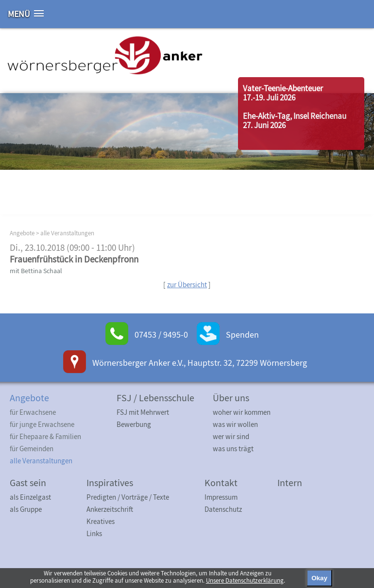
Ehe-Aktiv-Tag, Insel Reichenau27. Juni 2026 (295, 121)
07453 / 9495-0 (161, 335)
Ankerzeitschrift (110, 509)
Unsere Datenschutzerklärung (245, 580)
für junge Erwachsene (42, 424)
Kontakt (221, 482)
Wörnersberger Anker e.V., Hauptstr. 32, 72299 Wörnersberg (200, 363)
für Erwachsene (33, 412)
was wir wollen (235, 424)
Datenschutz (223, 509)
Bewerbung (134, 424)
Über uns (231, 398)
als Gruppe (26, 509)
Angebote (22, 233)
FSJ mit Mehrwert (143, 412)
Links (94, 533)
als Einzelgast (30, 497)
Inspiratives (110, 482)
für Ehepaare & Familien (45, 436)
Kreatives (101, 521)
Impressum (221, 497)
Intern (290, 482)
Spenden (242, 335)
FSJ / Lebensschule (155, 398)
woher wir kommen (242, 412)
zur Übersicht (187, 285)
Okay (319, 578)
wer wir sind (231, 436)
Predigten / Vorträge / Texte (128, 497)
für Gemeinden (32, 449)
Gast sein (28, 482)
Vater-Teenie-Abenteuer (283, 88)
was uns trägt (233, 449)
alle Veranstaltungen (67, 233)
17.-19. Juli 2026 (269, 98)
